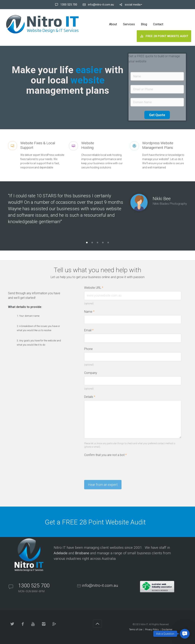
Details (90, 397)
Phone (88, 349)
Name (89, 312)
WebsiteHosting (88, 145)
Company (91, 373)
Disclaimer (167, 630)
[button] (185, 634)
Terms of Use (136, 630)
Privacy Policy (152, 630)
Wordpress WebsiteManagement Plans (158, 145)
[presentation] (113, 466)
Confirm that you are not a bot (105, 455)
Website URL (96, 288)
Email (89, 330)
